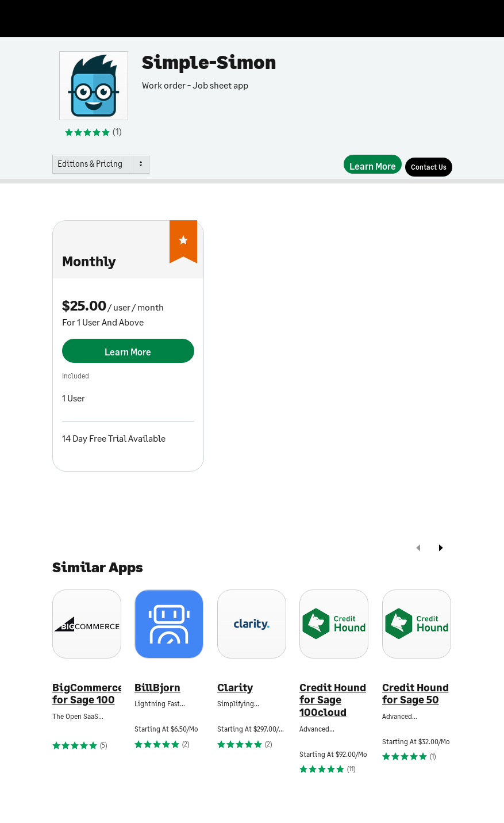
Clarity (235, 688)
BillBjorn (157, 688)
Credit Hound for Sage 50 (415, 694)
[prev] (418, 549)
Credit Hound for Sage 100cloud (333, 700)
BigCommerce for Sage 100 (87, 694)
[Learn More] (373, 164)
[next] (441, 549)
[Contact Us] (429, 167)
